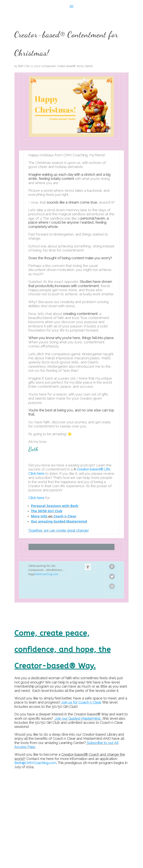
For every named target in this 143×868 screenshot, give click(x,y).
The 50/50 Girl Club (47, 511)
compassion (49, 66)
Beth (21, 66)
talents (89, 66)
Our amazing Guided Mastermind (59, 521)
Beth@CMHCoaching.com (35, 763)
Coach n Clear (65, 516)
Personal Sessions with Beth (55, 506)
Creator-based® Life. (94, 469)
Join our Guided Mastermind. (77, 718)
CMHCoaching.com (47, 574)
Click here (36, 473)
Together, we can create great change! (58, 531)
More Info (39, 516)
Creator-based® (66, 66)
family (80, 66)
